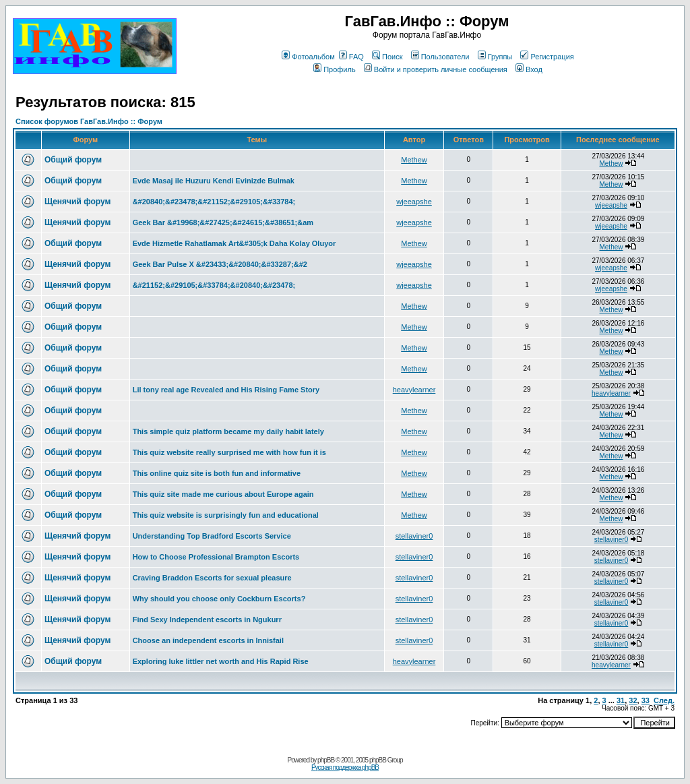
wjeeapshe (414, 202)
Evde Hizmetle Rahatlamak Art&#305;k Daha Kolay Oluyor (234, 243)
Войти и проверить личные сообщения (436, 69)
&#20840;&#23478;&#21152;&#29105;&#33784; (214, 202)
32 (633, 700)
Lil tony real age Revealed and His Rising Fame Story (226, 390)
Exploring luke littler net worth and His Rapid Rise (221, 661)
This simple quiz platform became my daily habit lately (228, 431)
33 (646, 700)
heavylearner (414, 390)
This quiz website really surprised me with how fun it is (229, 452)
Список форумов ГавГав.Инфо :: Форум (89, 121)
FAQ (351, 57)
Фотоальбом (308, 57)
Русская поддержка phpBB (345, 767)
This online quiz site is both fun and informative (217, 473)
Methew (414, 160)
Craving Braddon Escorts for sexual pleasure (212, 578)
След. (664, 700)
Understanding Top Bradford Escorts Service (212, 536)
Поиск (387, 57)
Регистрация (547, 57)
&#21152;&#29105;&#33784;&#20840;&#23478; (214, 285)
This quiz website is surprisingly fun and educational (226, 515)
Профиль (335, 69)
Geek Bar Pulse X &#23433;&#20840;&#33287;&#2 (220, 264)
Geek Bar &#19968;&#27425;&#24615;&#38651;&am (223, 222)
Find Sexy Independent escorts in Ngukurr (207, 620)
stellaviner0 (414, 536)
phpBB (326, 760)
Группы (495, 57)
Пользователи (440, 57)
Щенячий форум (77, 202)
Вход (529, 69)
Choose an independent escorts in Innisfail (208, 640)
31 (621, 700)
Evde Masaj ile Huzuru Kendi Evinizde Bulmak (214, 181)
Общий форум (73, 160)
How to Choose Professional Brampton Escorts (216, 557)
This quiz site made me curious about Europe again (223, 494)
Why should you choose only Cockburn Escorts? (219, 599)
